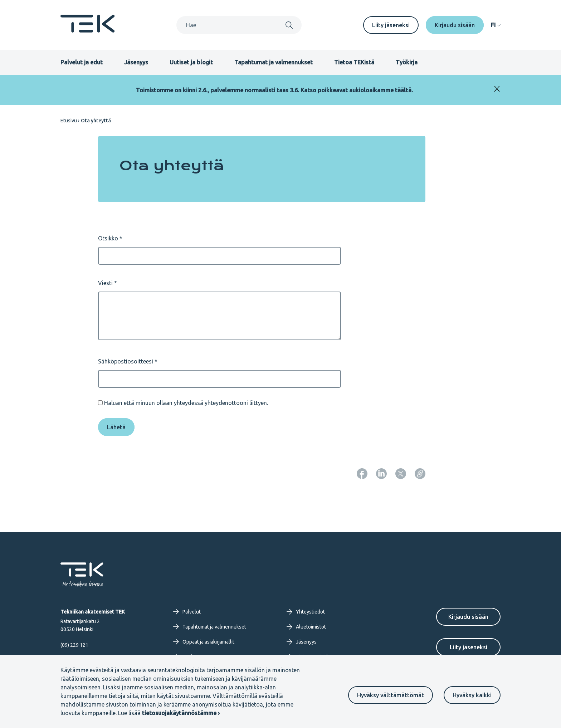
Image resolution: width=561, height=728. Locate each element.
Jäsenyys (136, 62)
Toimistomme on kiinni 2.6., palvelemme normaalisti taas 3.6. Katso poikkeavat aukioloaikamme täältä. (274, 90)
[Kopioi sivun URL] (420, 474)
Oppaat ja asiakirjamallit (204, 642)
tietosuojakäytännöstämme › (181, 713)
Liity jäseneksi (391, 25)
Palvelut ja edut (82, 62)
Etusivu (69, 121)
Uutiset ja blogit (191, 62)
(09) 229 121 (74, 645)
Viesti (105, 283)
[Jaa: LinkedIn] (381, 474)
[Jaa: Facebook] (362, 474)
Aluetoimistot (306, 627)
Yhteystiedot (306, 612)
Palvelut (187, 612)
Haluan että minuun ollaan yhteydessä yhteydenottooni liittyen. (186, 403)
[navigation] (496, 25)
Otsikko (108, 238)
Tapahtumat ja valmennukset (274, 62)
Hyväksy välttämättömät (391, 695)
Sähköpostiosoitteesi (126, 361)
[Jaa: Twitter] (401, 474)
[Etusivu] (88, 30)
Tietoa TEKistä (354, 62)
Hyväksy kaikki (472, 695)
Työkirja (407, 62)
